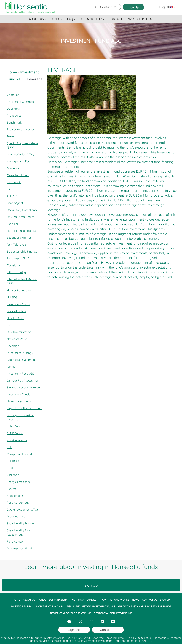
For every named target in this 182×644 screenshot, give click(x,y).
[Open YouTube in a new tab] (113, 622)
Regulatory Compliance (22, 210)
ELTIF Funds (15, 433)
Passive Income (17, 440)
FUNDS (57, 19)
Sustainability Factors (21, 523)
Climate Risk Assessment (23, 380)
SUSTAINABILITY (92, 19)
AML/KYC (13, 196)
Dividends (13, 168)
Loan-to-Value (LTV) (20, 154)
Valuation (13, 95)
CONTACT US (150, 600)
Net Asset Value (17, 339)
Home (12, 72)
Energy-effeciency (19, 482)
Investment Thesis (18, 394)
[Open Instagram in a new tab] (92, 622)
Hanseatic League (19, 290)
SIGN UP (165, 600)
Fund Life (13, 224)
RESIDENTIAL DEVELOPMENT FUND (71, 613)
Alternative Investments (22, 360)
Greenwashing (16, 516)
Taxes (11, 136)
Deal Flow (13, 109)
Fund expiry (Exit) (18, 258)
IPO (9, 189)
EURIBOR (13, 461)
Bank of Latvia (16, 311)
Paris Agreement (18, 503)
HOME (16, 600)
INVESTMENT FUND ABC (50, 607)
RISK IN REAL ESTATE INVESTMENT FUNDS (91, 607)
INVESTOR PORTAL (140, 19)
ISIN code (13, 475)
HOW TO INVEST (88, 600)
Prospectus (14, 116)
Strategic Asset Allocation (23, 387)
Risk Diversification (19, 332)
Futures (12, 489)
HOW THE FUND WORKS (115, 600)
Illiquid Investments (19, 401)
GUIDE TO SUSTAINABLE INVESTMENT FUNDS (145, 607)
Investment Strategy (20, 353)
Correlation (14, 265)
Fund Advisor (15, 541)
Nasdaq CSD (15, 318)
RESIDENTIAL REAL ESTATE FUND (113, 613)
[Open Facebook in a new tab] (69, 622)
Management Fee (18, 161)
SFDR (10, 468)
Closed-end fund (18, 175)
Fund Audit (14, 182)
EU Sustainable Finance (22, 251)
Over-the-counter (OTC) (22, 509)
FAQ (71, 19)
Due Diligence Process (21, 231)
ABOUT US (37, 19)
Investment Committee (22, 102)
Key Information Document (25, 408)
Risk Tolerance (16, 245)
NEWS (136, 600)
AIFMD (11, 367)
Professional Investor (21, 129)
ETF (9, 447)
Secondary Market (19, 238)
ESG (9, 325)
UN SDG (12, 297)
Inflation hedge (17, 272)
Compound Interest (19, 454)
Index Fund (14, 426)
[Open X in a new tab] (80, 622)
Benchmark (14, 122)
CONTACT (115, 19)
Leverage (13, 346)
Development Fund (19, 548)
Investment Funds (18, 304)
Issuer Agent (15, 203)
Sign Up (133, 7)
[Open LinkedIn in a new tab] (102, 622)
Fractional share (17, 496)
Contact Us (108, 7)
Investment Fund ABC (21, 374)
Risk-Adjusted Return (21, 217)
